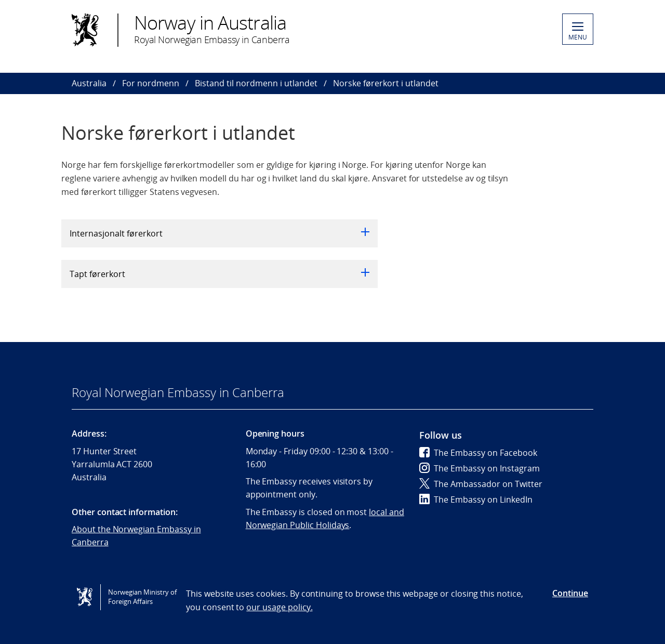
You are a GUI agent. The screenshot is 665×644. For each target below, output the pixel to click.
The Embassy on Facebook (478, 453)
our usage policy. (279, 607)
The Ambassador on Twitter (481, 484)
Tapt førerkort (220, 274)
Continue (570, 593)
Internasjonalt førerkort (220, 233)
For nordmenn (151, 83)
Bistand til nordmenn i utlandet (256, 83)
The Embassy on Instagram (480, 468)
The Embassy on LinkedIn (476, 500)
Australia (89, 83)
